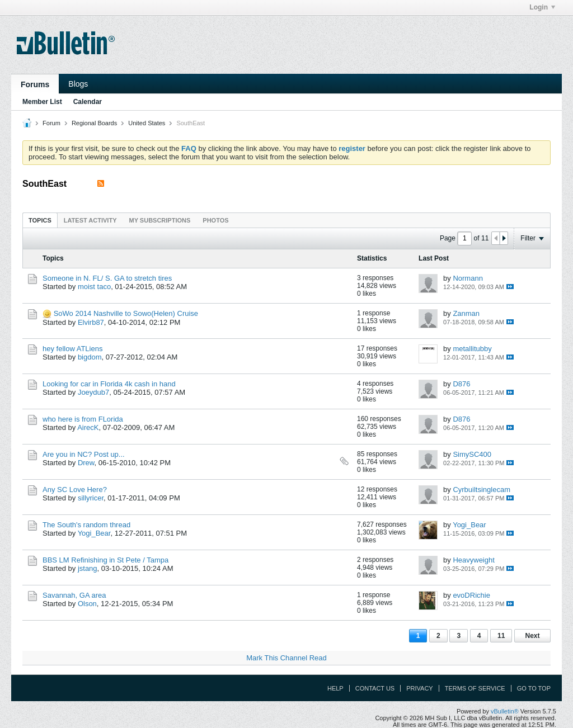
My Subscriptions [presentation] (160, 220)
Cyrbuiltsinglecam (482, 490)
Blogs (78, 84)
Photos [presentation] (215, 220)
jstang (88, 568)
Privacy (419, 688)
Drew (86, 463)
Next (532, 636)
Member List (42, 102)
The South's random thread (86, 525)
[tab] (40, 220)
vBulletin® (505, 711)
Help (335, 688)
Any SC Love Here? (75, 490)
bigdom (90, 357)
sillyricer (91, 498)
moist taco (94, 287)
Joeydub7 (93, 392)
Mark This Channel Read (286, 658)
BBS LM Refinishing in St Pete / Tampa (105, 560)
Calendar (88, 102)
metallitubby (472, 349)
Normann (468, 278)
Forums (35, 84)
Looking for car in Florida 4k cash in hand (109, 384)
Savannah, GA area (74, 595)
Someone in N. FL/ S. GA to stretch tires (107, 278)
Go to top (534, 688)
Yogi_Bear (94, 533)
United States (147, 123)
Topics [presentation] (40, 220)
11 (501, 636)
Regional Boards (94, 123)
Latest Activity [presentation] (90, 220)
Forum (51, 123)
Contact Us (375, 688)
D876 (461, 384)
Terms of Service (475, 688)
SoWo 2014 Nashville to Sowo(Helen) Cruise (126, 313)
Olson (87, 604)
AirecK (88, 427)
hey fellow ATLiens (72, 349)
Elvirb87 (91, 322)
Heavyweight (473, 560)
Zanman (466, 313)
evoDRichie (471, 595)
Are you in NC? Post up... (84, 454)
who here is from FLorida (83, 419)
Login (542, 7)
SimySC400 (472, 454)
